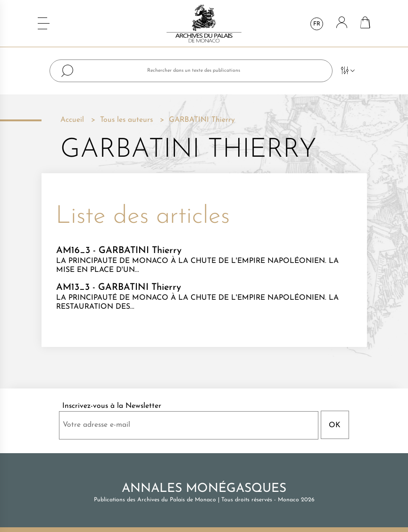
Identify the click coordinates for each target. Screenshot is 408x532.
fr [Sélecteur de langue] (317, 24)
